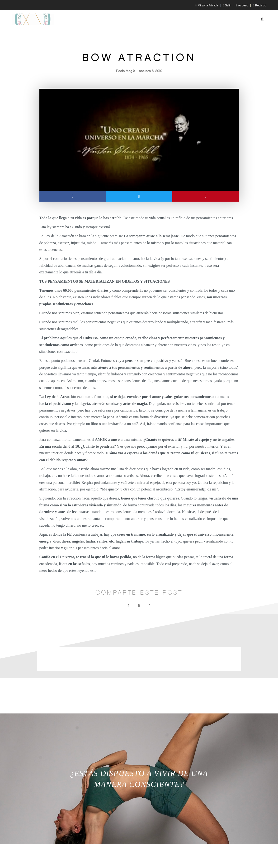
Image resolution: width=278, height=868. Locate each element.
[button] (262, 19)
